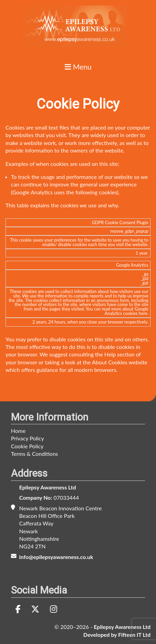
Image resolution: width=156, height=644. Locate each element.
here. (144, 313)
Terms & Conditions (35, 454)
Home (18, 431)
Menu (78, 67)
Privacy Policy (28, 438)
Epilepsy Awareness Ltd (48, 487)
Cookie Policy (27, 446)
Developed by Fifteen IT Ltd (117, 635)
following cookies (96, 192)
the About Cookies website (115, 362)
